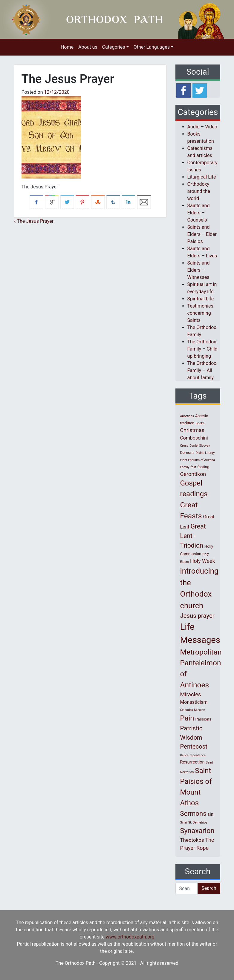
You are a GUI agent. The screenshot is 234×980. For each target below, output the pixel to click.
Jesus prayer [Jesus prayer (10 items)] (197, 616)
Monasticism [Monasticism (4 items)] (194, 702)
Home (67, 47)
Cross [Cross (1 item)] (184, 446)
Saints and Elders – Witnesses (199, 270)
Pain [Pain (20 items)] (187, 718)
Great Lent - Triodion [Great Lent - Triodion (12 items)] (193, 536)
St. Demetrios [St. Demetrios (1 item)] (198, 822)
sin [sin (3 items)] (211, 814)
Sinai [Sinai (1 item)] (184, 822)
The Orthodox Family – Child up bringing (202, 349)
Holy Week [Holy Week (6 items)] (203, 561)
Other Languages (152, 47)
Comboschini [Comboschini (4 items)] (194, 438)
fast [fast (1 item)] (194, 467)
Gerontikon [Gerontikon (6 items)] (193, 474)
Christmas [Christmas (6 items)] (192, 430)
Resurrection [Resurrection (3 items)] (192, 762)
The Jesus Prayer (34, 221)
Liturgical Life (202, 177)
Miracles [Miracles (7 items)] (191, 695)
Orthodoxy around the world (199, 191)
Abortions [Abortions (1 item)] (187, 416)
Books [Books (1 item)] (200, 423)
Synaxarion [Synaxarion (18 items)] (197, 831)
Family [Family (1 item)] (185, 467)
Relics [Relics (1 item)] (184, 755)
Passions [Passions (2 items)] (203, 719)
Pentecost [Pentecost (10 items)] (194, 746)
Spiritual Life (201, 299)
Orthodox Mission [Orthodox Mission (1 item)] (193, 710)
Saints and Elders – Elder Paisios (202, 234)
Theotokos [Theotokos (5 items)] (192, 840)
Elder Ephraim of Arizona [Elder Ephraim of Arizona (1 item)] (198, 460)
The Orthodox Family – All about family (202, 370)
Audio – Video (202, 127)
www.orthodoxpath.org (130, 937)
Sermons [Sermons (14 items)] (193, 813)
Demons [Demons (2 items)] (187, 453)
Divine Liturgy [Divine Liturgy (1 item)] (205, 453)
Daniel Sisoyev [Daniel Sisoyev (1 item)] (200, 446)
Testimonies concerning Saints (200, 313)
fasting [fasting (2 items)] (203, 467)
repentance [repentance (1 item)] (198, 755)
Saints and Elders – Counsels (199, 213)
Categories (114, 47)
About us (88, 47)
